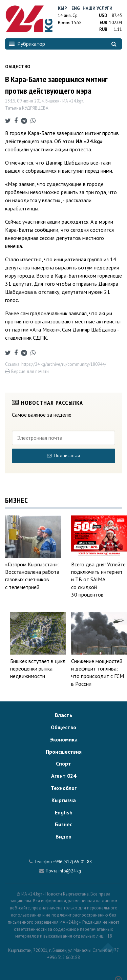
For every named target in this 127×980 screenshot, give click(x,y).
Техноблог (64, 788)
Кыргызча (64, 800)
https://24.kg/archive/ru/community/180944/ (64, 364)
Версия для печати (27, 371)
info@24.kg (70, 871)
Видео (63, 836)
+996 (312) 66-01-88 (72, 862)
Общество (63, 727)
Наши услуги (98, 8)
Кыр (62, 8)
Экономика (64, 739)
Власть (64, 715)
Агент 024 (64, 776)
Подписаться (63, 456)
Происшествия (64, 752)
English (64, 812)
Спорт (63, 764)
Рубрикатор (27, 44)
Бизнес (63, 824)
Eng (76, 8)
